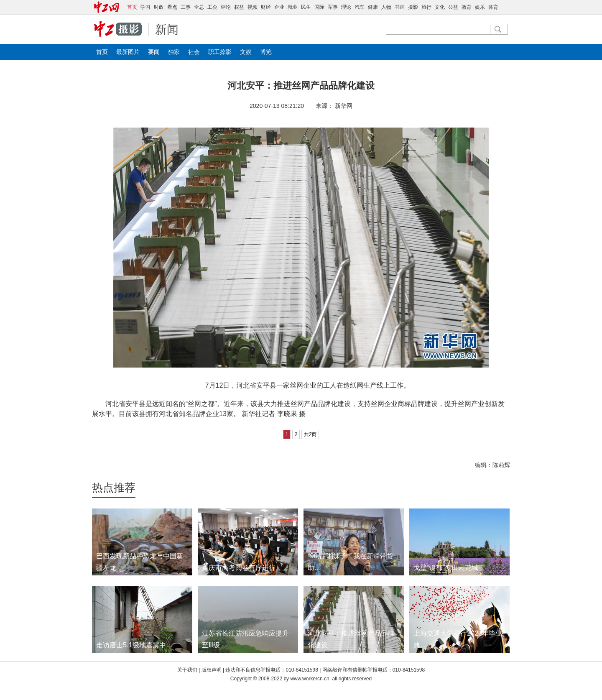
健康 (373, 7)
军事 (333, 7)
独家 (174, 52)
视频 (253, 7)
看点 (172, 7)
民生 (306, 7)
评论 (226, 7)
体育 (493, 7)
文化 (440, 7)
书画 (400, 7)
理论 (346, 7)
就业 (293, 7)
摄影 (413, 7)
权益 (239, 7)
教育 (467, 7)
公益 (453, 7)
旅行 (426, 7)
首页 (102, 52)
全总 (199, 7)
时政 (159, 7)
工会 (212, 7)
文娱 (246, 52)
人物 (386, 7)
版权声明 (212, 670)
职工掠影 (220, 52)
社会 (194, 52)
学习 (145, 7)
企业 (279, 7)
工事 (186, 7)
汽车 (360, 7)
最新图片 (128, 52)
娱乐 (480, 7)
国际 (319, 7)
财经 (266, 7)
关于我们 (187, 670)
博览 (266, 52)
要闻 (154, 52)
